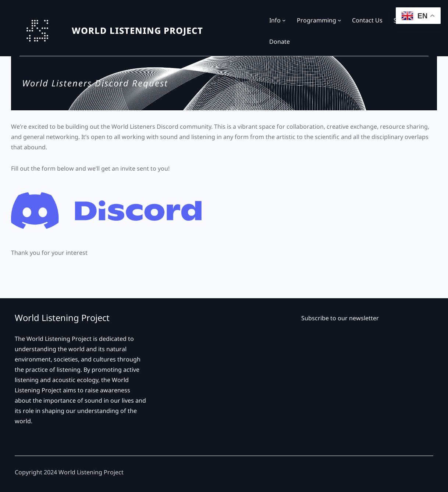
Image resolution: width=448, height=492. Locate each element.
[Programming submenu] (339, 20)
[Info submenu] (284, 20)
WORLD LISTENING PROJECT (137, 31)
